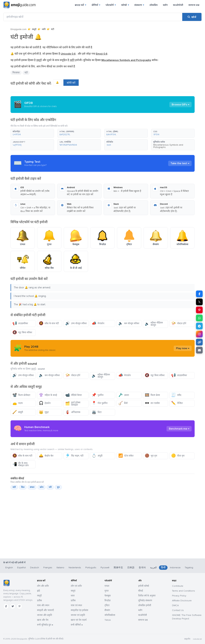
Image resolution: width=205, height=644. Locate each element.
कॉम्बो (125, 5)
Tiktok (108, 620)
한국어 (142, 568)
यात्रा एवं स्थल (76, 605)
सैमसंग (107, 610)
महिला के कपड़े (48, 395)
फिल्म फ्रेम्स (152, 395)
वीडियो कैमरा (73, 395)
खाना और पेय (43, 620)
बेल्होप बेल (46, 456)
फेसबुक (108, 596)
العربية (153, 568)
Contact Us (178, 610)
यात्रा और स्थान (43, 605)
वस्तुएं (73, 591)
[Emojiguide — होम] (6, 583)
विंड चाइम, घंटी (74, 456)
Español (22, 568)
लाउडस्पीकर (20, 323)
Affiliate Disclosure (182, 601)
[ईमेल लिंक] (199, 350)
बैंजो (123, 403)
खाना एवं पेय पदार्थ (79, 620)
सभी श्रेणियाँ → (77, 625)
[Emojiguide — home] (20, 5)
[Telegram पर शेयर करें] (199, 326)
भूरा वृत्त (151, 456)
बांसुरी (18, 412)
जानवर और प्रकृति (45, 615)
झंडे (39, 591)
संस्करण (139, 5)
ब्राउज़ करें (80, 5)
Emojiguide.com (18, 29)
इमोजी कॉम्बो (144, 586)
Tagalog (189, 568)
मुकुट (44, 412)
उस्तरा (124, 395)
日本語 (131, 568)
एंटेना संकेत (126, 456)
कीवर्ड (141, 591)
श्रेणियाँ (96, 5)
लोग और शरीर (43, 586)
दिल (23, 487)
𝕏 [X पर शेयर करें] (199, 302)
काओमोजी (178, 5)
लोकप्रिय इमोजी (145, 605)
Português (91, 568)
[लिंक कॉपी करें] (199, 342)
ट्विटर (107, 605)
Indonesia (175, 568)
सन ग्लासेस (152, 403)
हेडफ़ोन (45, 403)
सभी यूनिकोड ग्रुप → (45, 625)
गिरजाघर (16, 73)
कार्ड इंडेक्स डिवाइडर (73, 404)
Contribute (178, 586)
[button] (32, 133)
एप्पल (107, 586)
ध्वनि (44, 29)
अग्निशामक (73, 412)
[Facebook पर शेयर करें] (199, 294)
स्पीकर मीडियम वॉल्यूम (154, 324)
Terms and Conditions (183, 591)
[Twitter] (13, 606)
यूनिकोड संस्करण (145, 601)
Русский (105, 568)
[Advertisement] (103, 541)
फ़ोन (42, 487)
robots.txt (197, 639)
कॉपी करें (71, 83)
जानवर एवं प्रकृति (78, 615)
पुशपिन (98, 395)
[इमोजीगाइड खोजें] (93, 17)
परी (50, 487)
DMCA (175, 605)
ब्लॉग (165, 5)
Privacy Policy (179, 596)
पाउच (18, 403)
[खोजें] (192, 17)
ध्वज (73, 596)
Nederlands (75, 568)
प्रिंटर (97, 412)
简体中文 (118, 568)
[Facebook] (6, 606)
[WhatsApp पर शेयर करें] (199, 318)
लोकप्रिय (153, 5)
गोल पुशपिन (100, 403)
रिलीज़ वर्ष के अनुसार (147, 596)
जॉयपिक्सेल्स (110, 615)
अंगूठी (97, 456)
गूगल (107, 591)
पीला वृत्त (178, 456)
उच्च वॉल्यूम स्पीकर (76, 323)
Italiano (60, 568)
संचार (32, 487)
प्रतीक (40, 601)
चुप (58, 487)
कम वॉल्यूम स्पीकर (129, 323)
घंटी (26, 73)
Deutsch (35, 568)
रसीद (176, 395)
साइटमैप (187, 639)
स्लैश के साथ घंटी (49, 323)
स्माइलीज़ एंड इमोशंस (79, 610)
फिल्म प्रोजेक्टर (21, 395)
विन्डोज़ (108, 601)
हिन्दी (163, 568)
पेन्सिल (177, 403)
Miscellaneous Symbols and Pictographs (168, 146)
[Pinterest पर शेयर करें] (199, 310)
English (9, 568)
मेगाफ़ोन (98, 323)
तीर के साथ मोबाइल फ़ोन (21, 464)
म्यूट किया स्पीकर (22, 332)
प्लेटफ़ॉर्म (111, 5)
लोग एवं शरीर (76, 586)
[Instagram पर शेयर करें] (199, 334)
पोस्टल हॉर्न (179, 323)
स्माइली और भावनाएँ (46, 610)
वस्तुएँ (34, 29)
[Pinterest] (19, 606)
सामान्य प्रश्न (194, 5)
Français (48, 568)
